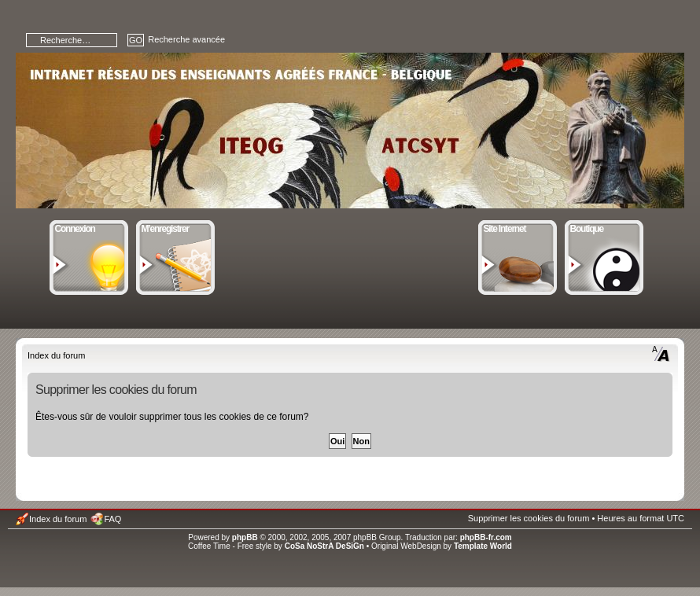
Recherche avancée (186, 39)
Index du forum (56, 355)
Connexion (89, 227)
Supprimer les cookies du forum (529, 518)
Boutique (604, 227)
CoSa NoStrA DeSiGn (324, 546)
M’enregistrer (176, 227)
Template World (483, 546)
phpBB (245, 537)
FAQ (112, 519)
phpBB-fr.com (486, 537)
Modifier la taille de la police (661, 354)
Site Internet (518, 227)
